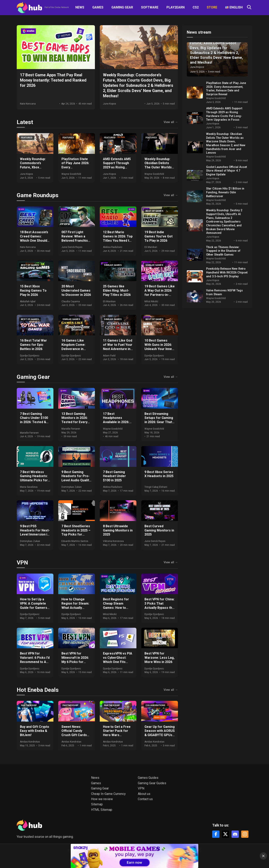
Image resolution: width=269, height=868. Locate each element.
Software (150, 7)
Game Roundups (38, 195)
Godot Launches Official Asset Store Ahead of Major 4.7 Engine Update (226, 171)
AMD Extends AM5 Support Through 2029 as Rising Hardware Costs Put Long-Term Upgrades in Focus (117, 169)
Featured (27, 138)
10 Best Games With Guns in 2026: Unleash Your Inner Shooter (159, 347)
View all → (171, 122)
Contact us (145, 799)
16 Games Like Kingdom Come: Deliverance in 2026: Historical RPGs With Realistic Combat (76, 351)
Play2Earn (176, 7)
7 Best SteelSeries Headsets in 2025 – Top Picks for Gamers (76, 532)
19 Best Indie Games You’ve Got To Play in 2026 (158, 236)
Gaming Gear (122, 7)
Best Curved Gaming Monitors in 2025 (159, 530)
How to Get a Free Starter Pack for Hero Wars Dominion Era (117, 733)
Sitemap (97, 804)
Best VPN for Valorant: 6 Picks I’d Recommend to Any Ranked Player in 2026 (35, 662)
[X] (225, 834)
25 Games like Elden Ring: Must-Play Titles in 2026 (117, 291)
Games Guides (148, 778)
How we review (102, 799)
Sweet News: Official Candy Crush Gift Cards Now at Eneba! (74, 733)
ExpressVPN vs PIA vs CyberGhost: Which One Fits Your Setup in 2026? (118, 660)
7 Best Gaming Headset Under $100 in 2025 (114, 476)
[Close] (263, 856)
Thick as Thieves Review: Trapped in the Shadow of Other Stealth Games (223, 251)
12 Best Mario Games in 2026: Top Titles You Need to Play (118, 238)
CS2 (196, 7)
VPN (22, 563)
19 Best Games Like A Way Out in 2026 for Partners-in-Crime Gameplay (160, 293)
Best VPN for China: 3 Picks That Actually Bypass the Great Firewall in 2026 (159, 608)
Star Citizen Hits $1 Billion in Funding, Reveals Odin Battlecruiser (225, 192)
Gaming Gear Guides (152, 783)
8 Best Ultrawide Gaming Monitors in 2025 (118, 530)
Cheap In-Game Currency (108, 794)
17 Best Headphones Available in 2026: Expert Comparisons (116, 422)
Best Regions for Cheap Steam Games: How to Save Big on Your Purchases (116, 608)
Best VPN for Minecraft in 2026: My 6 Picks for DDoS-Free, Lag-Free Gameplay (75, 662)
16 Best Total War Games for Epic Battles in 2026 (33, 345)
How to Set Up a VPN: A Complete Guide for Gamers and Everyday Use (34, 605)
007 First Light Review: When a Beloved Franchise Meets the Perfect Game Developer (76, 240)
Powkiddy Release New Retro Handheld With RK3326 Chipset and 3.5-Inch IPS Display (227, 272)
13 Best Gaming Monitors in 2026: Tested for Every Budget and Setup (75, 420)
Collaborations (155, 705)
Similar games (113, 265)
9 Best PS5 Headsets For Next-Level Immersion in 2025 (35, 532)
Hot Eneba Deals (38, 690)
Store (212, 7)
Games (98, 7)
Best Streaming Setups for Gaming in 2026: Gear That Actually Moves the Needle (159, 422)
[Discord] (235, 834)
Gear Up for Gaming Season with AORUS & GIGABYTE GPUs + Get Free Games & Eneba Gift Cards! (160, 735)
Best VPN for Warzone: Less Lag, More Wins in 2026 (159, 658)
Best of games (154, 211)
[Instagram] (245, 834)
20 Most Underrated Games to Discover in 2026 (76, 291)
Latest (25, 122)
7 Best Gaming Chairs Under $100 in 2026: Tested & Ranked (34, 420)
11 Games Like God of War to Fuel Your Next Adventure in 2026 (118, 347)
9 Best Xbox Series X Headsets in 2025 (159, 474)
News (80, 7)
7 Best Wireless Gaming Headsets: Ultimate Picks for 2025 (34, 478)
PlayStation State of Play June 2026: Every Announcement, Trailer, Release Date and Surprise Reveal (226, 89)
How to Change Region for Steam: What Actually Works (75, 605)
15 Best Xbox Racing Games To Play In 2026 (33, 291)
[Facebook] (216, 834)
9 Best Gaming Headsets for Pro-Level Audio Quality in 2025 (76, 478)
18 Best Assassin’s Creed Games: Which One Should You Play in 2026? (34, 238)
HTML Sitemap (102, 810)
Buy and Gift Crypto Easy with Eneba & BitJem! (35, 731)
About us (144, 794)
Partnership (29, 705)
